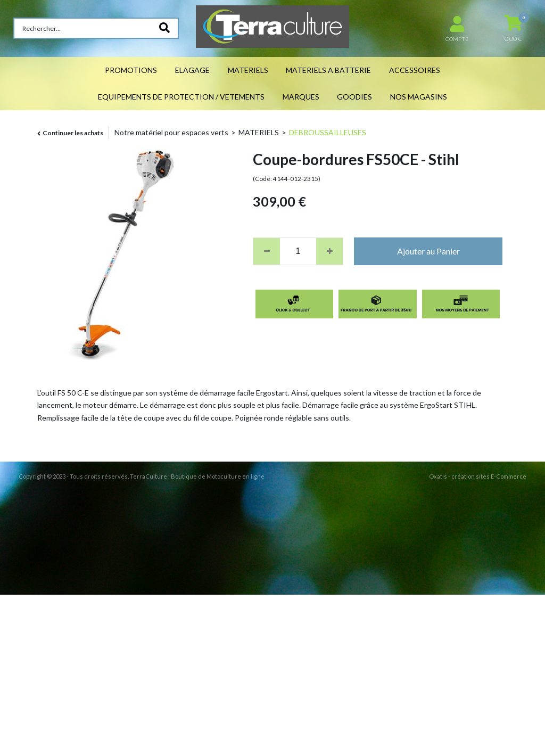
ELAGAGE (192, 70)
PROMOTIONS (131, 70)
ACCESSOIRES (415, 70)
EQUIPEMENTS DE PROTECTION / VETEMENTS (181, 97)
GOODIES (354, 97)
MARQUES (301, 97)
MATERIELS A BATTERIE (328, 70)
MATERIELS (248, 70)
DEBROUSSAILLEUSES (328, 132)
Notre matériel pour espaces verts (171, 132)
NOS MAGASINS (419, 97)
